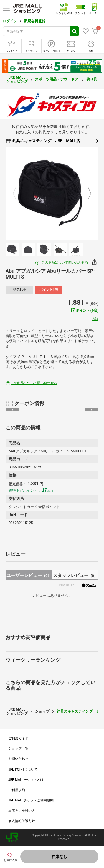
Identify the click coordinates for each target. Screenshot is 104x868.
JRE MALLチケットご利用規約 (31, 800)
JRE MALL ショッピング (17, 79)
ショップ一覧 (18, 748)
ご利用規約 (17, 790)
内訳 (95, 319)
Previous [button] (18, 194)
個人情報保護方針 (22, 821)
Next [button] (86, 194)
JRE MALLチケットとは (26, 780)
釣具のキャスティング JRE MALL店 (52, 141)
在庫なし (59, 857)
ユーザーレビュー (29, 575)
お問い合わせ (18, 759)
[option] (52, 193)
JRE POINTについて (23, 769)
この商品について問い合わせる (65, 262)
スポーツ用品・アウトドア (57, 79)
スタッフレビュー (75, 575)
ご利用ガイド (18, 738)
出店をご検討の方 (22, 811)
